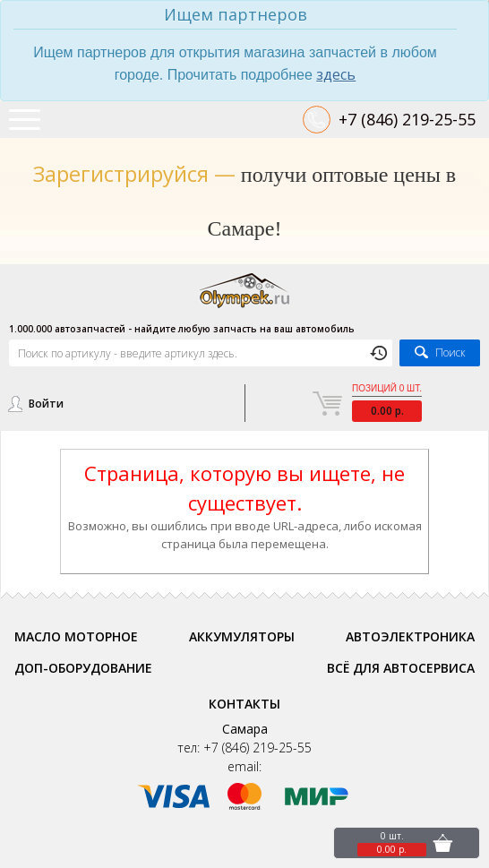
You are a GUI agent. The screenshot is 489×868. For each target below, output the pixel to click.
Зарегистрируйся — (134, 173)
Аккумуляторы (242, 636)
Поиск (450, 352)
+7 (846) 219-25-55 (407, 119)
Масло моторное (76, 636)
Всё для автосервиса (401, 668)
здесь (336, 74)
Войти (46, 404)
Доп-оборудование (83, 668)
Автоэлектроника (410, 636)
